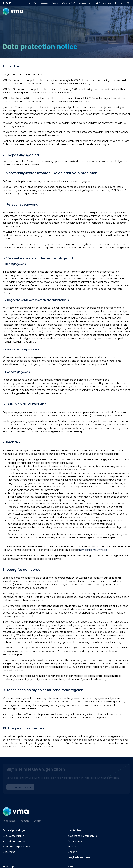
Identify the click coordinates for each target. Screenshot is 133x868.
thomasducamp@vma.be (93, 550)
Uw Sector (74, 830)
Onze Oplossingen (15, 830)
